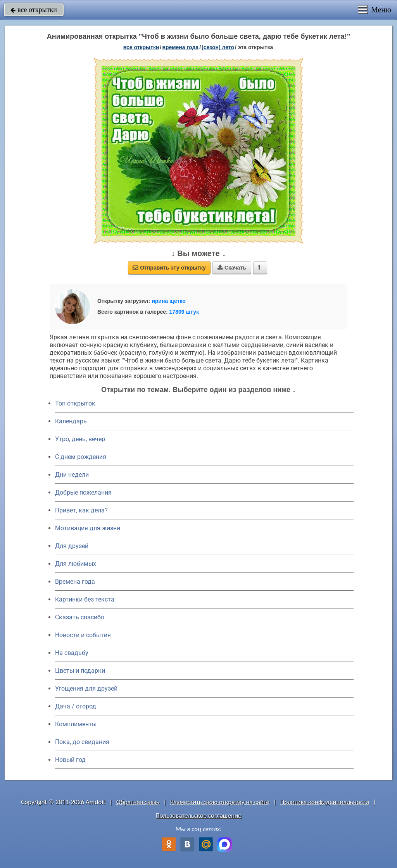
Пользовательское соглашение (198, 816)
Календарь (71, 421)
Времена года (75, 582)
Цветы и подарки (80, 671)
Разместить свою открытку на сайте (220, 802)
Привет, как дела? (81, 510)
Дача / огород (76, 706)
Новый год (70, 760)
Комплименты (76, 724)
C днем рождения (81, 457)
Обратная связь (138, 802)
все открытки (34, 10)
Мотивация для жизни (88, 528)
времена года (180, 47)
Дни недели (72, 475)
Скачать (232, 268)
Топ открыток (75, 403)
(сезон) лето (218, 47)
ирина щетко (169, 301)
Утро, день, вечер (80, 439)
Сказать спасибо (80, 617)
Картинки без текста (85, 599)
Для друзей (72, 546)
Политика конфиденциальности (325, 802)
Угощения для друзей (86, 688)
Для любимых (76, 564)
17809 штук (184, 312)
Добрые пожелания (83, 492)
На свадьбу (72, 653)
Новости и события (83, 635)
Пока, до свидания (82, 742)
